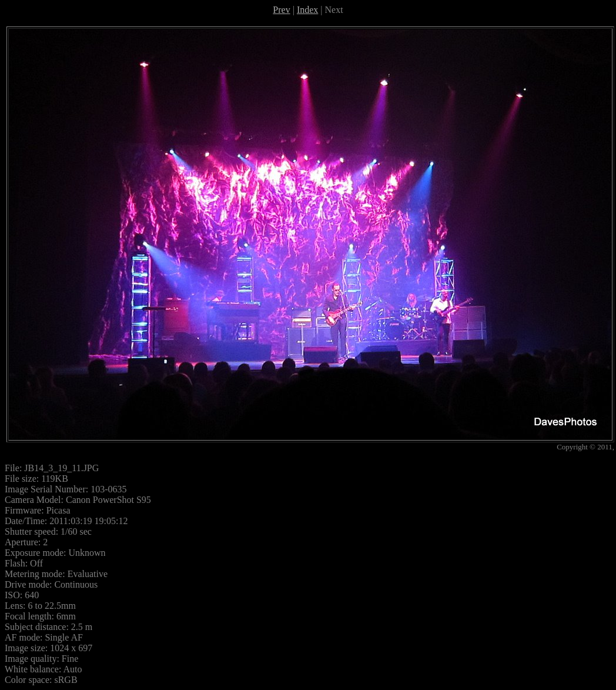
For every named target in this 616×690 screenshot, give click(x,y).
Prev (281, 10)
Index (307, 10)
